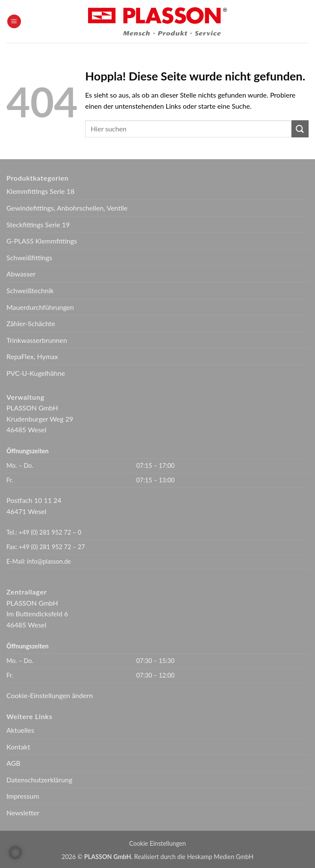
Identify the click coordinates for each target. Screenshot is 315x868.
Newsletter (23, 813)
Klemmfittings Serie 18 (40, 191)
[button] (14, 22)
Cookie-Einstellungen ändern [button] (50, 695)
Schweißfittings (29, 257)
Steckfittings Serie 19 (38, 224)
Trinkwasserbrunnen (37, 340)
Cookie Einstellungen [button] (157, 843)
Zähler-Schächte (31, 323)
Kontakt (18, 747)
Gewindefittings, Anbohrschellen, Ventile (67, 208)
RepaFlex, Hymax (32, 356)
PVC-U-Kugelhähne (36, 373)
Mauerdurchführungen (40, 307)
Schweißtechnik (30, 290)
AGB (13, 763)
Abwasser (21, 274)
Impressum (23, 796)
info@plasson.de (49, 561)
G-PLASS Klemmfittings (42, 241)
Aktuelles (20, 730)
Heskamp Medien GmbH (220, 857)
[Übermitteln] (300, 129)
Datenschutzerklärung (39, 780)
